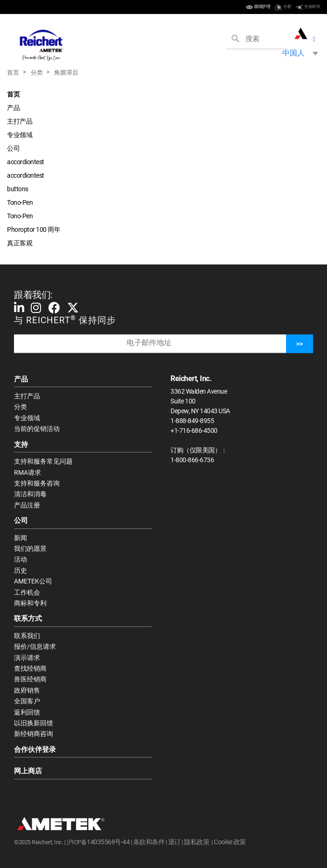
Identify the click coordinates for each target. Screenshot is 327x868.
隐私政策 (197, 842)
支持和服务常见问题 (43, 461)
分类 (37, 73)
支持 (21, 444)
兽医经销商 (30, 679)
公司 (13, 148)
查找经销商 (30, 668)
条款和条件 (149, 842)
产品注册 (27, 505)
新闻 (20, 538)
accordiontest (26, 162)
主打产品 (20, 121)
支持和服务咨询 (37, 483)
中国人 (293, 53)
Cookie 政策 (230, 842)
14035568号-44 (108, 842)
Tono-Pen (20, 202)
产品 (13, 108)
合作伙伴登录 (35, 750)
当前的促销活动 (37, 429)
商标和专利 (30, 603)
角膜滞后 (66, 73)
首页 (13, 73)
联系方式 (28, 618)
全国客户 (27, 701)
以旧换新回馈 (34, 723)
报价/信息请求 (35, 646)
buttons (18, 189)
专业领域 (20, 135)
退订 (174, 842)
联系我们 (27, 636)
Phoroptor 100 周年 (34, 229)
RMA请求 (27, 472)
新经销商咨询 (34, 734)
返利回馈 (27, 712)
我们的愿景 (30, 549)
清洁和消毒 (30, 494)
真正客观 (20, 243)
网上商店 (28, 771)
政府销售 (27, 690)
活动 (20, 559)
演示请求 (27, 658)
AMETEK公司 (33, 581)
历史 (20, 570)
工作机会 (27, 592)
